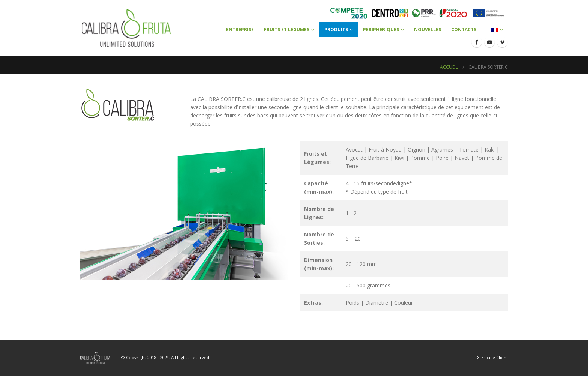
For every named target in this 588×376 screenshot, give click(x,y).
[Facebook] (477, 42)
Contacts (464, 29)
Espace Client (494, 357)
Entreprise (240, 29)
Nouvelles (427, 29)
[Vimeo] (502, 42)
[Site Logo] (126, 28)
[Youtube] (489, 42)
